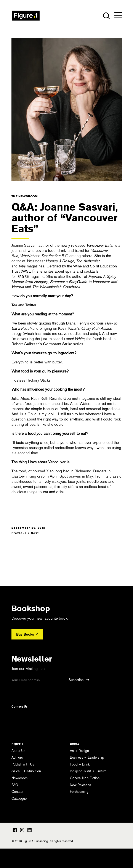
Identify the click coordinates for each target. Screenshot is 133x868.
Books (75, 744)
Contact (18, 792)
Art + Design (79, 751)
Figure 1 (17, 744)
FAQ (15, 785)
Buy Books (27, 634)
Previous (19, 533)
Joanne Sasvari (24, 245)
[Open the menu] (118, 16)
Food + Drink (80, 764)
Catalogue (19, 798)
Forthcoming (79, 792)
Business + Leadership (87, 757)
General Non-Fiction (85, 778)
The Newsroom (25, 196)
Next (35, 533)
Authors (17, 757)
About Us (18, 751)
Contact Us (19, 707)
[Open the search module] (106, 15)
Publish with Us (23, 764)
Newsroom (20, 778)
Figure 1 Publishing (26, 16)
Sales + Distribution (26, 771)
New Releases (80, 785)
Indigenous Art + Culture (88, 771)
